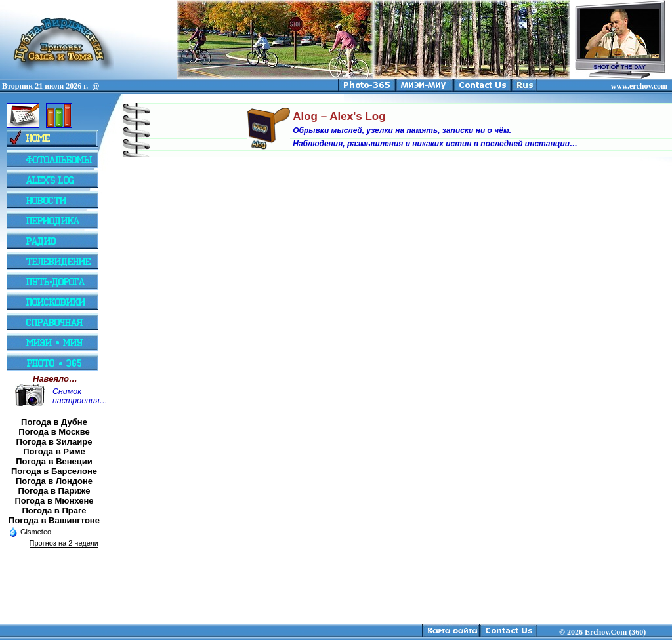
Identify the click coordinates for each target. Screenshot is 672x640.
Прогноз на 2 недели (64, 543)
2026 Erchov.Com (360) (606, 632)
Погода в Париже (54, 491)
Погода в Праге (54, 510)
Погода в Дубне (54, 422)
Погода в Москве (54, 432)
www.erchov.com (639, 86)
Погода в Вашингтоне (54, 520)
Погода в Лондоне (54, 481)
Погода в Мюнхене (54, 501)
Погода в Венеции (54, 461)
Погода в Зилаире (54, 442)
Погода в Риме (54, 451)
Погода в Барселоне (54, 471)
